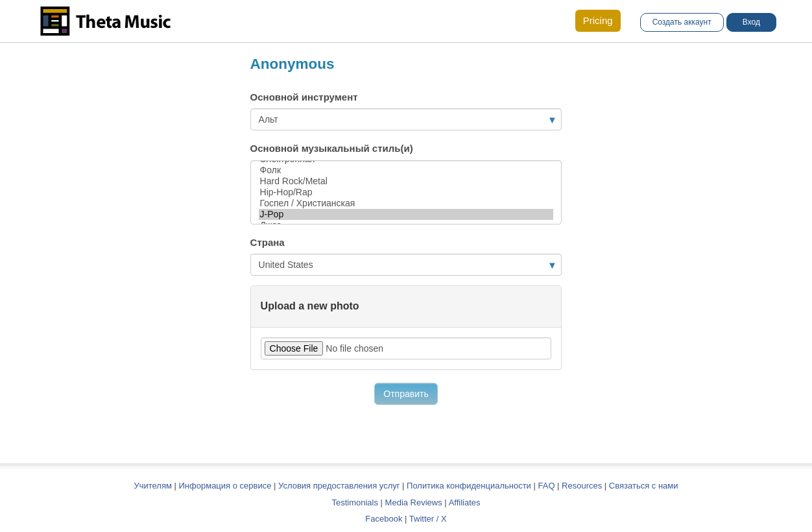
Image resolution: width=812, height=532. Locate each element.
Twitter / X (428, 519)
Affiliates (465, 502)
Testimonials (355, 502)
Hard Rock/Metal (406, 181)
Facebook (384, 519)
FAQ (546, 486)
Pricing (598, 20)
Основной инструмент (304, 97)
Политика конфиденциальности (469, 486)
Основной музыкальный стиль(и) (332, 148)
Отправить (406, 394)
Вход (751, 22)
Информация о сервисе (225, 486)
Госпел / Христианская (406, 203)
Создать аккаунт (682, 22)
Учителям (154, 486)
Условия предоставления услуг (339, 486)
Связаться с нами (644, 486)
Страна (268, 242)
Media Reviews (414, 502)
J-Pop (406, 214)
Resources (582, 486)
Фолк (406, 170)
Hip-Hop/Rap (406, 192)
